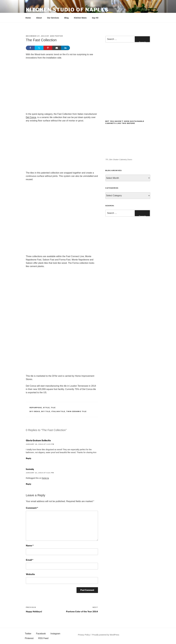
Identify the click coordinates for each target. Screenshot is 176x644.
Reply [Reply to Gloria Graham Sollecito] (29, 458)
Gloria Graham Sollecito (38, 440)
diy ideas (35, 411)
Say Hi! (95, 18)
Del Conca (31, 117)
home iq (45, 478)
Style (46, 408)
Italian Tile (58, 411)
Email (30, 560)
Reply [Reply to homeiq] (29, 484)
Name (30, 546)
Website (30, 574)
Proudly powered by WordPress (106, 635)
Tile (53, 408)
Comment (32, 508)
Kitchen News (80, 18)
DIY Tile (46, 411)
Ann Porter (56, 36)
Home (28, 18)
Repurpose (36, 408)
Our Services (53, 18)
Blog (66, 18)
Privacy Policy (84, 635)
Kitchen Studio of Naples (67, 10)
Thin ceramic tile (76, 411)
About (39, 18)
